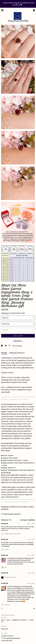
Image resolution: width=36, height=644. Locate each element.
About (8, 620)
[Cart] (34, 11)
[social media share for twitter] (6, 346)
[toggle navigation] (2, 10)
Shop (3, 620)
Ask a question (17, 346)
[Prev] (2, 609)
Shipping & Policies (17, 353)
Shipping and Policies (19, 620)
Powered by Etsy (7, 641)
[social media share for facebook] (2, 346)
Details (4, 353)
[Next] (34, 609)
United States (16, 313)
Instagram (5, 629)
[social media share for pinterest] (10, 346)
